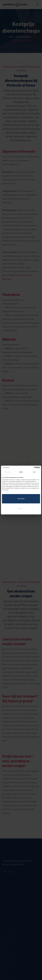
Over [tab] (34, 472)
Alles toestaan (21, 499)
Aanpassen (21, 509)
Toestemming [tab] (8, 472)
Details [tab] (21, 472)
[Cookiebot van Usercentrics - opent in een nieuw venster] (30, 468)
